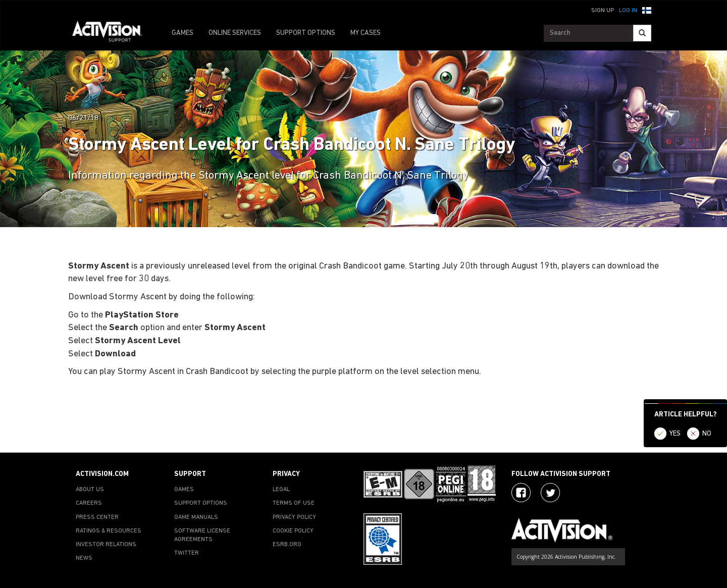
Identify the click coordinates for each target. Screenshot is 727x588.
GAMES (183, 33)
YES (675, 434)
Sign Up (603, 11)
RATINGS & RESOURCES (109, 531)
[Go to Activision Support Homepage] (112, 33)
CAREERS (89, 503)
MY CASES (366, 33)
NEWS (84, 558)
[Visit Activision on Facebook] (521, 493)
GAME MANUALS (196, 517)
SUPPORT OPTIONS (306, 33)
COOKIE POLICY (293, 531)
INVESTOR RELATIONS (106, 545)
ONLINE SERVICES (235, 33)
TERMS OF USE (294, 503)
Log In (628, 11)
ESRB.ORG (287, 545)
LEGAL (281, 490)
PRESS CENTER (97, 517)
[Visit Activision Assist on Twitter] (550, 493)
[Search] (642, 33)
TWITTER (187, 553)
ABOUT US (90, 490)
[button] (647, 10)
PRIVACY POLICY (294, 517)
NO (707, 434)
